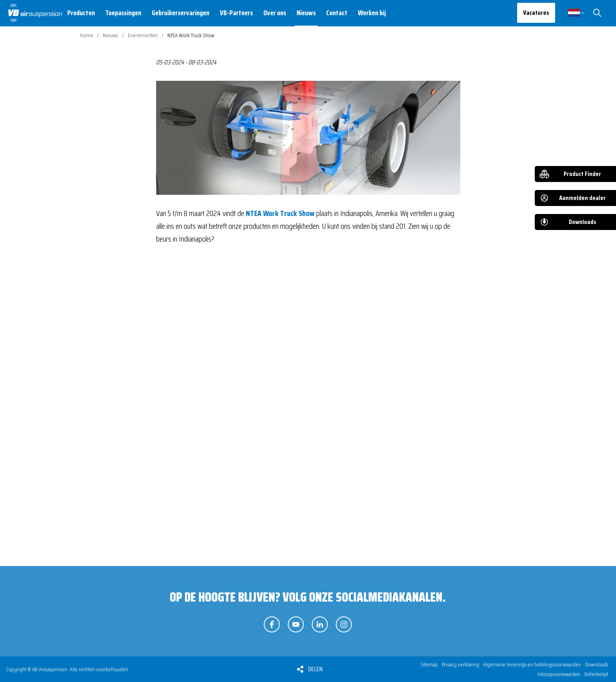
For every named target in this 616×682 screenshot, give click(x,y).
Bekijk (198, 394)
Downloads (583, 222)
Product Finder (582, 174)
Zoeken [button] (597, 13)
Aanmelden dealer (583, 198)
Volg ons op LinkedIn (320, 624)
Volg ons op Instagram (344, 624)
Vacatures (536, 13)
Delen (315, 669)
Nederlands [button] (574, 13)
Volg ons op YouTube (296, 624)
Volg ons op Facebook (272, 624)
